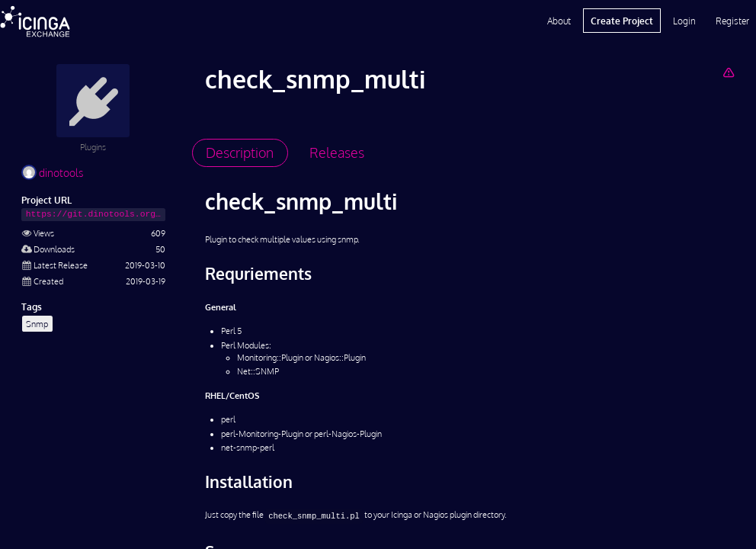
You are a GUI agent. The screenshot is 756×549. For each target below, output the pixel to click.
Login (684, 21)
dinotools (52, 173)
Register (732, 21)
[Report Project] (728, 72)
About (559, 21)
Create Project (622, 21)
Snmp (37, 324)
